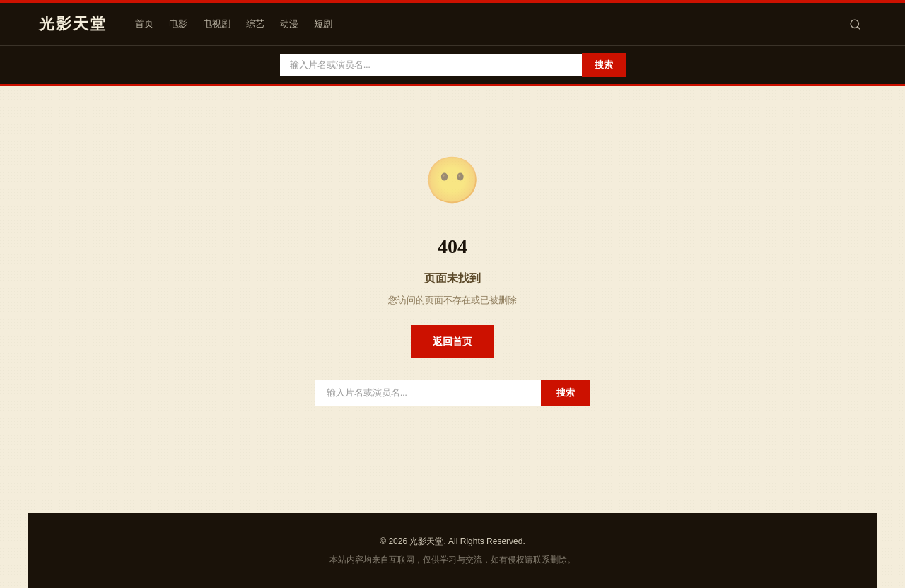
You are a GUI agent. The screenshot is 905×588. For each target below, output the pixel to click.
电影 (178, 24)
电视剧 (217, 24)
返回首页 (452, 341)
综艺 (255, 24)
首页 (144, 24)
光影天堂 (73, 24)
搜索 (604, 65)
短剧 (323, 24)
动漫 (289, 24)
